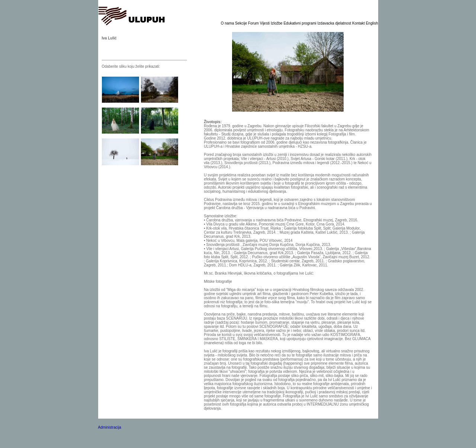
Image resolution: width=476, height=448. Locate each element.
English (372, 23)
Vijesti (265, 23)
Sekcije (242, 23)
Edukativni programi (300, 23)
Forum (254, 23)
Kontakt (359, 23)
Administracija (110, 427)
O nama (228, 23)
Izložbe (277, 23)
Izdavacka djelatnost (335, 23)
